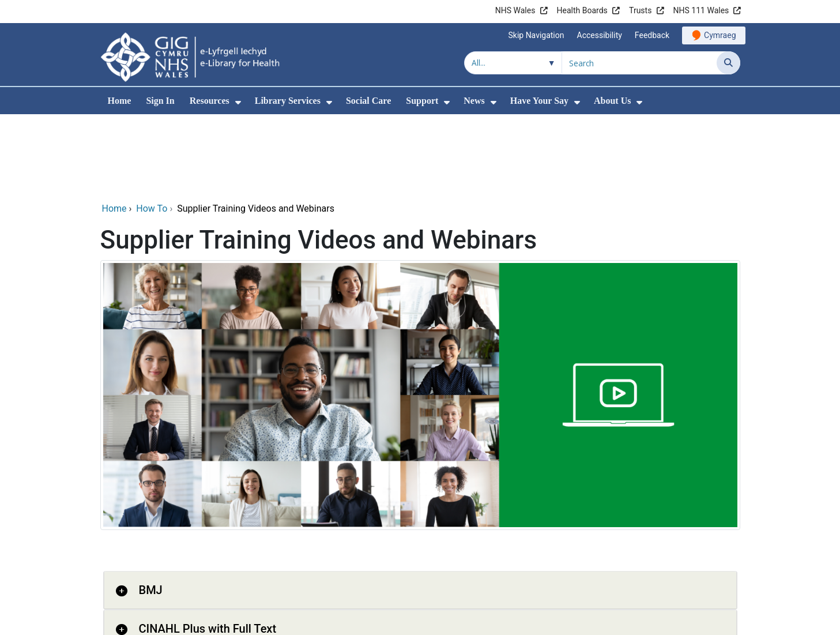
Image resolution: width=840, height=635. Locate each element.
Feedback (652, 35)
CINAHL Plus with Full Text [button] (208, 550)
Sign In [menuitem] (160, 101)
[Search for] (639, 63)
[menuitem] (238, 102)
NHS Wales (515, 10)
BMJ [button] (151, 512)
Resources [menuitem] (210, 101)
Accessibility (600, 35)
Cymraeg (720, 35)
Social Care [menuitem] (368, 101)
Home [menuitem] (120, 101)
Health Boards (582, 10)
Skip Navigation (536, 35)
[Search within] (513, 63)
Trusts (640, 10)
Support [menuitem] (422, 101)
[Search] (728, 63)
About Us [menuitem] (612, 101)
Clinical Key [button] (169, 589)
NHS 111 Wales (701, 10)
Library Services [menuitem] (288, 101)
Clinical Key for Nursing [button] (199, 628)
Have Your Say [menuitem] (539, 101)
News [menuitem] (474, 101)
